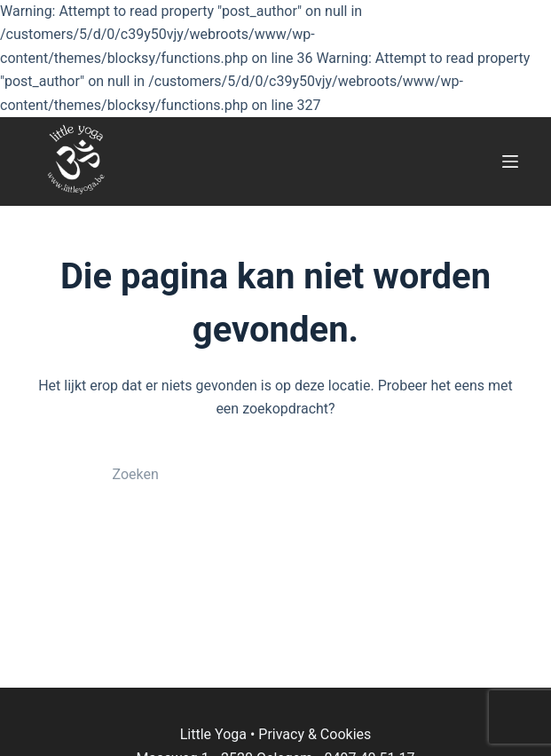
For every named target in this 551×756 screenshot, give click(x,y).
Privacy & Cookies (315, 734)
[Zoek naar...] (258, 475)
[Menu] (510, 161)
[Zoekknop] (436, 475)
